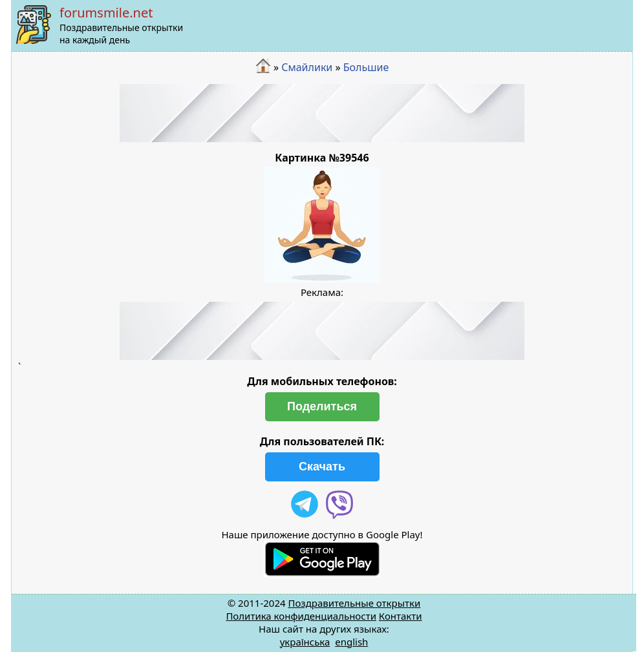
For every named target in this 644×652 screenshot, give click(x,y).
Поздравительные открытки (354, 603)
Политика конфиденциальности (301, 616)
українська (305, 642)
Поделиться (322, 406)
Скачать (322, 467)
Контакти (401, 616)
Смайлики (307, 67)
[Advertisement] (322, 113)
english (351, 642)
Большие (366, 67)
